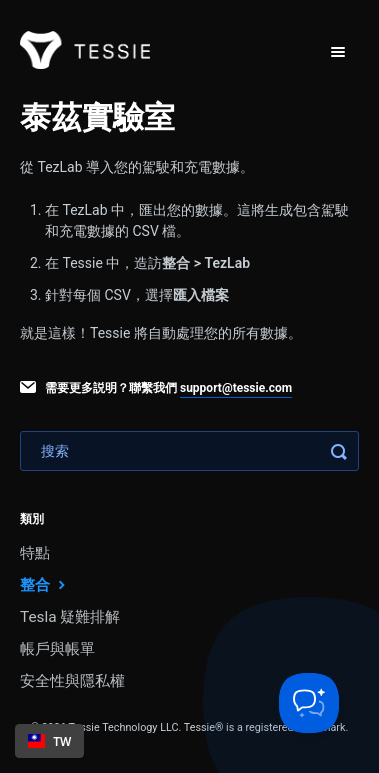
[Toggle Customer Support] (309, 703)
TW (50, 741)
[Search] (189, 451)
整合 (45, 584)
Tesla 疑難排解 (70, 617)
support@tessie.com (236, 388)
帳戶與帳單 (57, 649)
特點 (35, 553)
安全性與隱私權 (72, 681)
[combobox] (49, 741)
